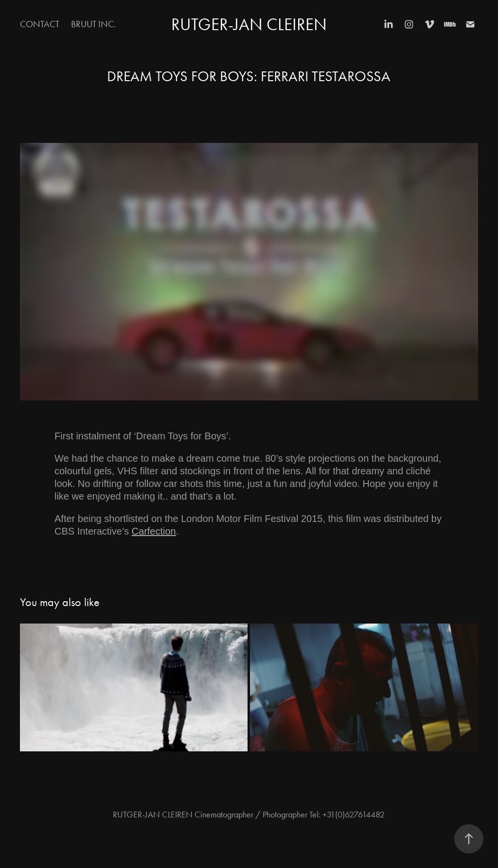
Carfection (154, 531)
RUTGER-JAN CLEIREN (249, 25)
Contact (40, 24)
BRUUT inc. (93, 24)
